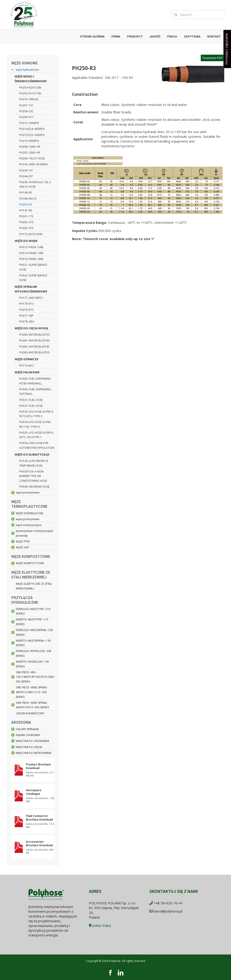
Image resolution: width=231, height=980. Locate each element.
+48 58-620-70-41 (168, 903)
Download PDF (213, 58)
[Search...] (198, 15)
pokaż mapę (100, 925)
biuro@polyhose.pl (168, 911)
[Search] (176, 15)
